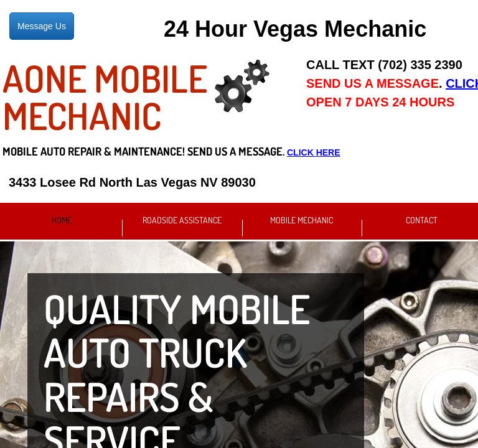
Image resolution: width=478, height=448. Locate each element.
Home (62, 220)
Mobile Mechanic (302, 220)
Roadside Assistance (182, 220)
